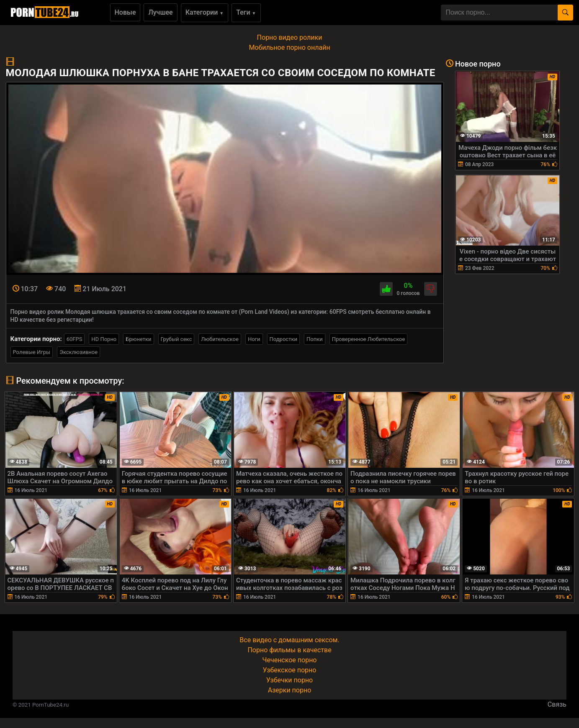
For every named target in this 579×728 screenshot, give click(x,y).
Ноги (254, 339)
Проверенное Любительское (369, 339)
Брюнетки (138, 339)
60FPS (75, 339)
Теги (246, 12)
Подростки (283, 339)
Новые (125, 12)
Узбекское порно (290, 670)
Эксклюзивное (78, 352)
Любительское (220, 339)
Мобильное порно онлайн (289, 47)
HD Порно (104, 339)
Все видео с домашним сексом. (289, 640)
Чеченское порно (290, 660)
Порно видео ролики (290, 37)
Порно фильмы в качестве (289, 650)
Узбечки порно (289, 680)
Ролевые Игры (32, 352)
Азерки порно (290, 690)
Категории (205, 12)
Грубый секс (176, 339)
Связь (557, 704)
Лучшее (160, 12)
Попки (315, 339)
